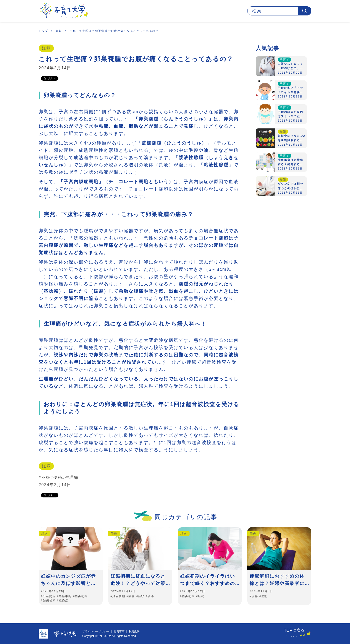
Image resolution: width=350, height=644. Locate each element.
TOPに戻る (294, 630)
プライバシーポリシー (96, 632)
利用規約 (134, 632)
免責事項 (119, 632)
